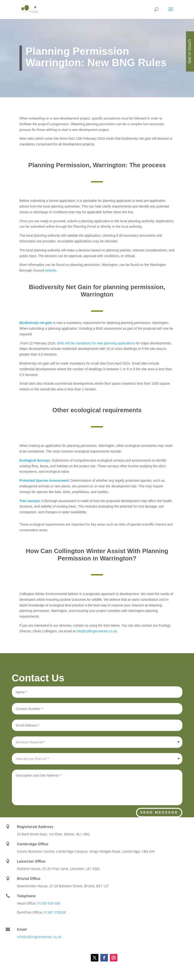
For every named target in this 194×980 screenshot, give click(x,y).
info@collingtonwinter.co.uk (97, 631)
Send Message (159, 812)
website (51, 270)
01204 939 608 (49, 903)
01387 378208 (55, 912)
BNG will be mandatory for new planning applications (96, 343)
